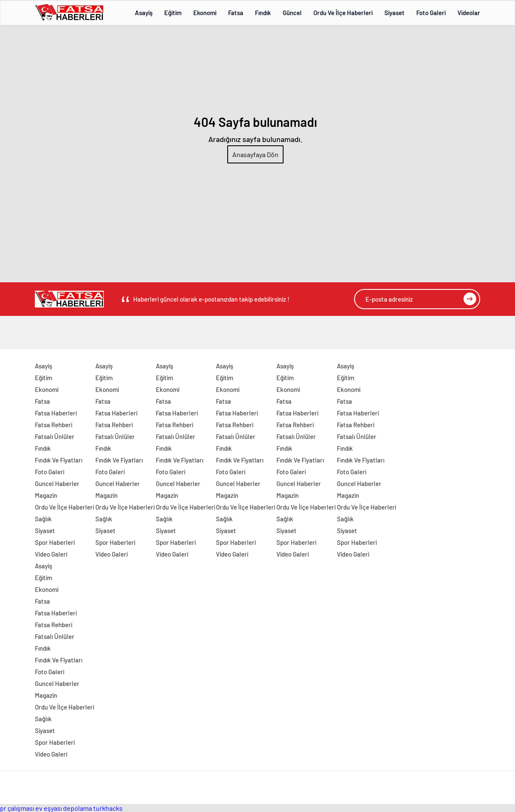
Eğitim (173, 13)
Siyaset (394, 13)
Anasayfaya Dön (255, 154)
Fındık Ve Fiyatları (59, 460)
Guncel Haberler (57, 484)
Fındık (263, 13)
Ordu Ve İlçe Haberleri (343, 13)
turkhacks (108, 808)
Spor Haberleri (55, 542)
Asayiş (144, 13)
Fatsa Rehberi (54, 425)
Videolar (469, 13)
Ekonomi (205, 13)
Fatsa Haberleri (56, 413)
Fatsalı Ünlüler (55, 436)
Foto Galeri (431, 13)
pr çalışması (17, 808)
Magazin (46, 495)
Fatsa (236, 13)
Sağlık (43, 519)
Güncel (292, 13)
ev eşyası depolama (64, 808)
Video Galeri (51, 554)
